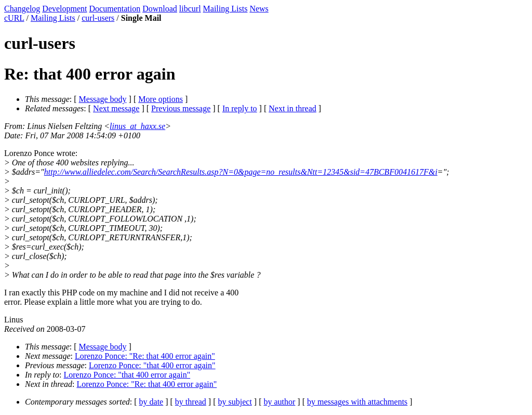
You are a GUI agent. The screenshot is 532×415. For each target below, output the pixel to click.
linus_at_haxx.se (137, 126)
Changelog (22, 9)
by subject (235, 402)
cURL (14, 18)
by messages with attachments (357, 402)
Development (64, 9)
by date (151, 402)
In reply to (240, 108)
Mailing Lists (225, 9)
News (259, 9)
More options (161, 99)
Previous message (181, 108)
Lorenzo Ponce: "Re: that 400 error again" (145, 356)
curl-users (98, 18)
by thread (191, 402)
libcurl (190, 9)
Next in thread (292, 108)
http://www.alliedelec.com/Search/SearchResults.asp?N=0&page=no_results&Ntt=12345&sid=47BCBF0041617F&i (241, 172)
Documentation (115, 9)
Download (160, 9)
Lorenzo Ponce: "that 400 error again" (152, 365)
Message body (103, 99)
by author (279, 402)
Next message (116, 108)
